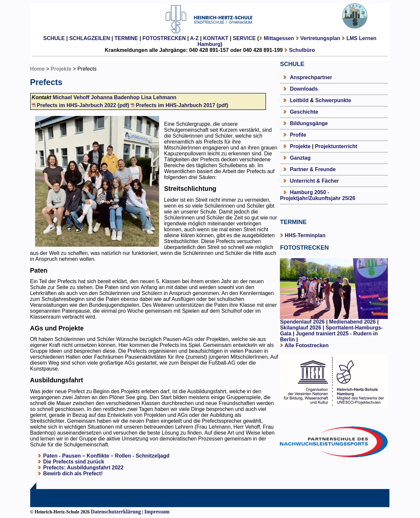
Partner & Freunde (313, 169)
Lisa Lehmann (159, 97)
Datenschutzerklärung (116, 512)
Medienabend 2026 (352, 322)
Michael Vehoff (71, 97)
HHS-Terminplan (305, 235)
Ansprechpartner (311, 77)
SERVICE (244, 38)
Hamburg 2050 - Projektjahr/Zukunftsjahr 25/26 (317, 195)
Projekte (61, 69)
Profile (298, 135)
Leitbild (299, 100)
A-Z (194, 38)
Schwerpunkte (333, 100)
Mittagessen (279, 38)
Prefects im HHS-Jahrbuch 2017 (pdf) (179, 105)
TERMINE (126, 38)
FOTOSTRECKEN (164, 38)
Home (37, 69)
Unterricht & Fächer (314, 181)
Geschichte (304, 112)
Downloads (304, 89)
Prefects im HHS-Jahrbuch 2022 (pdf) (81, 105)
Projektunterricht (336, 146)
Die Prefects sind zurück (74, 462)
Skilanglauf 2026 (300, 328)
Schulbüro (302, 50)
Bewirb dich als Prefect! (73, 473)
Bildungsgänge (309, 123)
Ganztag (300, 158)
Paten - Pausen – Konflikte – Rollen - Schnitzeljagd (106, 456)
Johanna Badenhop (115, 97)
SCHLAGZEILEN (90, 38)
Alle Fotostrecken (306, 345)
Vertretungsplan (320, 38)
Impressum (157, 512)
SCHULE (54, 38)
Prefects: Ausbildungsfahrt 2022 (84, 468)
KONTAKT (216, 38)
